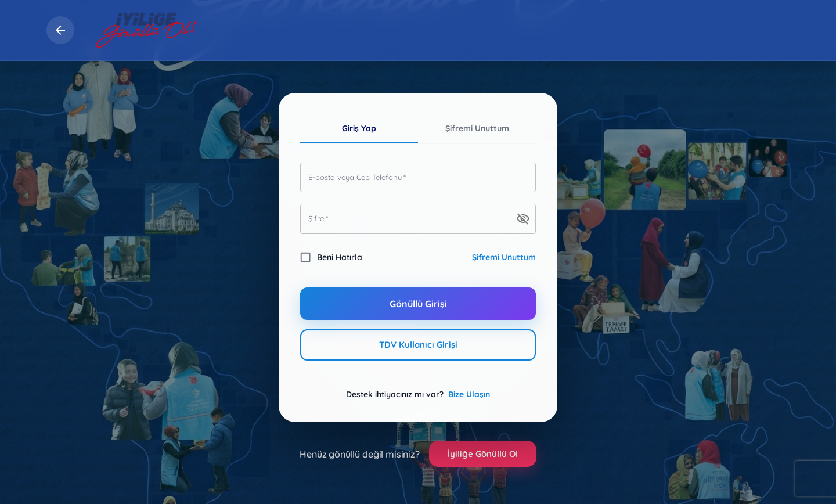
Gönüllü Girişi (418, 304)
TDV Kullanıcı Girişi (418, 345)
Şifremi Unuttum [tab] (477, 129)
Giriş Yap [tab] (359, 129)
